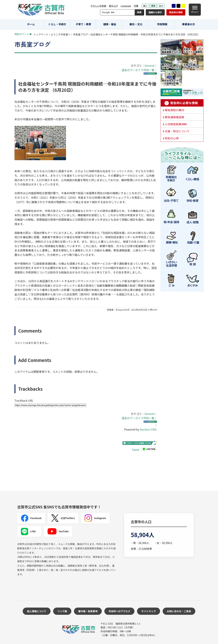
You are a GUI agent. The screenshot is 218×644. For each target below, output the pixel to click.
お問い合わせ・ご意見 (179, 611)
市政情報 (162, 24)
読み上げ (113, 6)
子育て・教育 (83, 24)
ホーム (31, 24)
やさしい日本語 (98, 6)
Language (126, 6)
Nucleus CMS (148, 429)
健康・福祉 (110, 24)
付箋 (136, 6)
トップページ (41, 34)
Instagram (95, 518)
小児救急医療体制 (176, 124)
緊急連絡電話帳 (175, 117)
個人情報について (37, 611)
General (149, 65)
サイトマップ (149, 611)
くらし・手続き (57, 24)
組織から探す (155, 12)
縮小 (145, 6)
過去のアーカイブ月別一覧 (138, 70)
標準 (153, 6)
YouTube (58, 531)
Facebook (31, 518)
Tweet (136, 450)
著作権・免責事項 (88, 611)
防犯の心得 (172, 138)
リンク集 (62, 611)
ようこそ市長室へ (61, 34)
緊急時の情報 (176, 12)
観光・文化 (136, 24)
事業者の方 (189, 24)
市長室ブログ (80, 34)
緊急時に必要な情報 (182, 103)
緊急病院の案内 (175, 110)
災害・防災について (177, 131)
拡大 (161, 6)
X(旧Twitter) (63, 518)
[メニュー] (195, 10)
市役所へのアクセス (119, 611)
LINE (28, 531)
